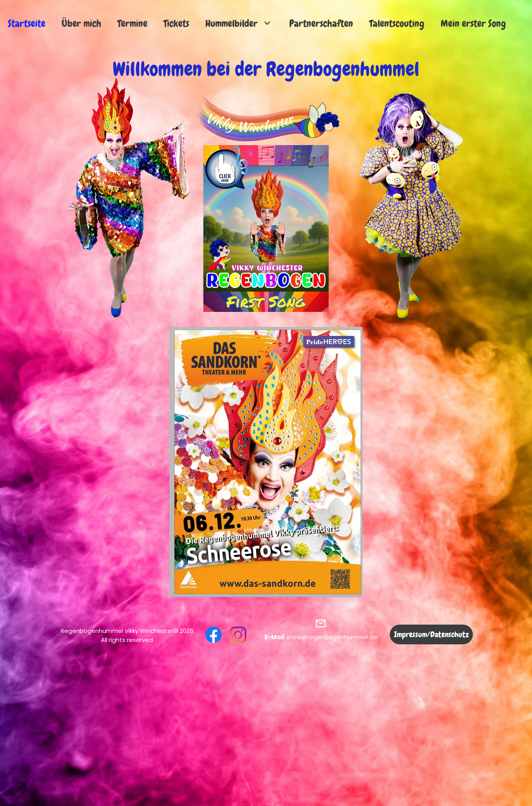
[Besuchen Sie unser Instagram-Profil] (238, 635)
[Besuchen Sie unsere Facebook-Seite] (214, 635)
